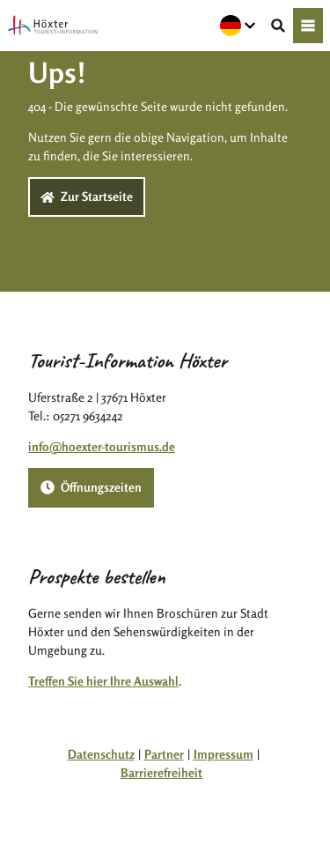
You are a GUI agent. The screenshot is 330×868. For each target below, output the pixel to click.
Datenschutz (101, 754)
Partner (164, 754)
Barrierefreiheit (161, 772)
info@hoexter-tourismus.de (102, 446)
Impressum (224, 754)
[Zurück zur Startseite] (53, 26)
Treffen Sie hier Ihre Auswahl (103, 681)
